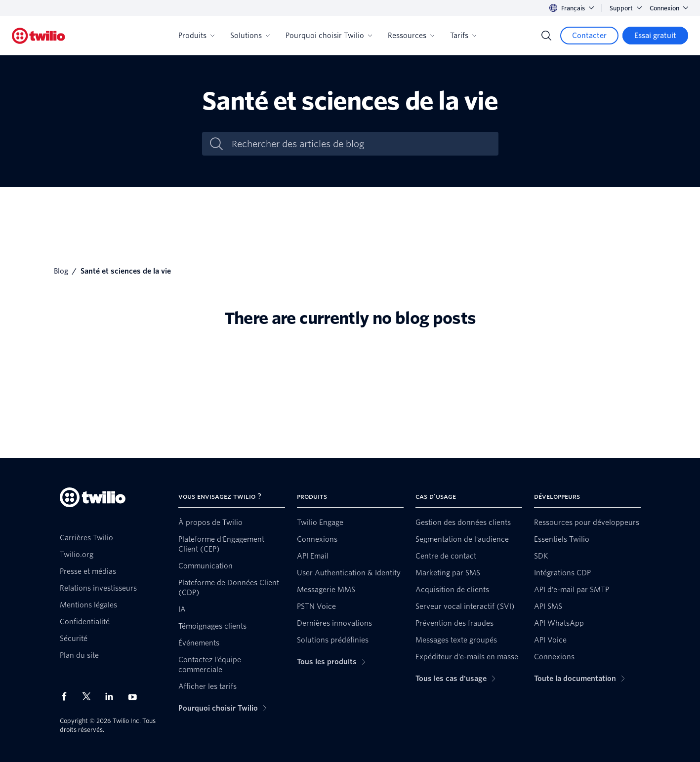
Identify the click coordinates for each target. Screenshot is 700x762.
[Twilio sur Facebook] (67, 696)
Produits (196, 36)
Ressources (411, 36)
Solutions (250, 36)
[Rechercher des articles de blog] (361, 144)
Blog (61, 271)
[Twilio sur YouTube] (135, 697)
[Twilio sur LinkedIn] (113, 696)
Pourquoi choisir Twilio (329, 36)
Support (626, 8)
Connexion (669, 8)
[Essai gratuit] (655, 36)
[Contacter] (589, 36)
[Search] (546, 36)
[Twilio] (39, 36)
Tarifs (463, 36)
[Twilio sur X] (90, 696)
